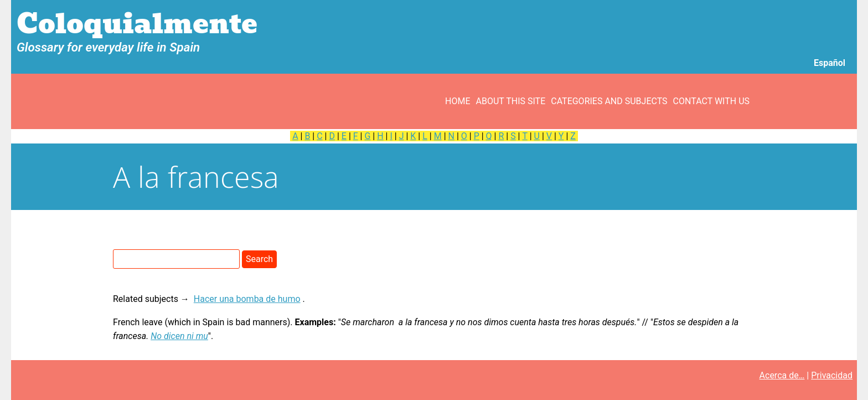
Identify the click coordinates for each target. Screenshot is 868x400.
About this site (511, 101)
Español (830, 63)
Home (458, 101)
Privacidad (832, 375)
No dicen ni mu (179, 336)
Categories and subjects (609, 101)
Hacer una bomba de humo (247, 299)
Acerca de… (782, 375)
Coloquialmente (137, 24)
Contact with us (711, 101)
